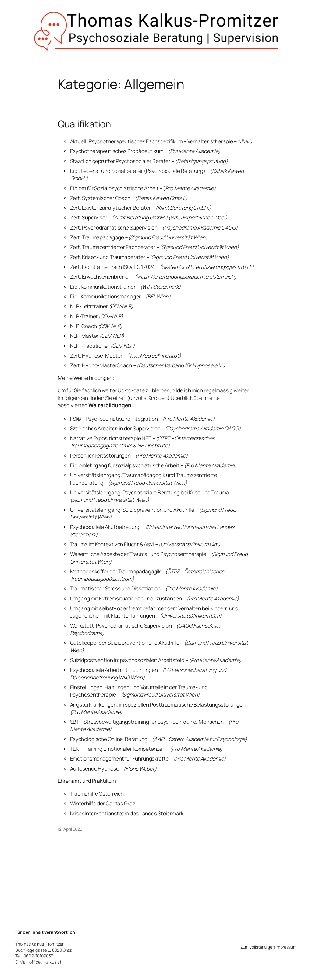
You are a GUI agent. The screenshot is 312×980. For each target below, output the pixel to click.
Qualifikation (85, 124)
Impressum (286, 947)
